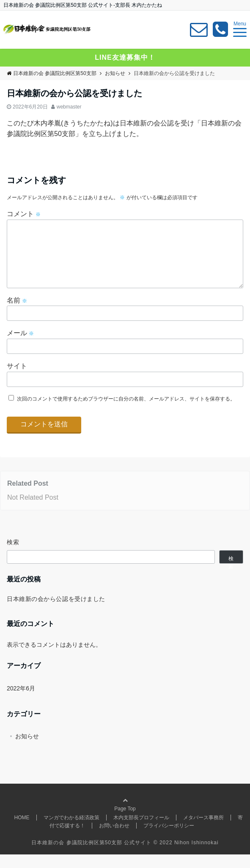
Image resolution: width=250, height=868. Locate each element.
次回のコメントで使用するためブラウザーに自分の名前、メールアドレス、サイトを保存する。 (126, 412)
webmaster (69, 107)
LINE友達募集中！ (125, 57)
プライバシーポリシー (169, 839)
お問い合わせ (114, 839)
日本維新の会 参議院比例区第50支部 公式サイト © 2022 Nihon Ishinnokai (125, 856)
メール (20, 346)
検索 (13, 556)
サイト (17, 380)
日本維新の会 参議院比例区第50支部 (52, 73)
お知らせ (27, 750)
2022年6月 (21, 702)
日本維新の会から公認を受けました (56, 612)
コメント (24, 214)
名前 (17, 314)
